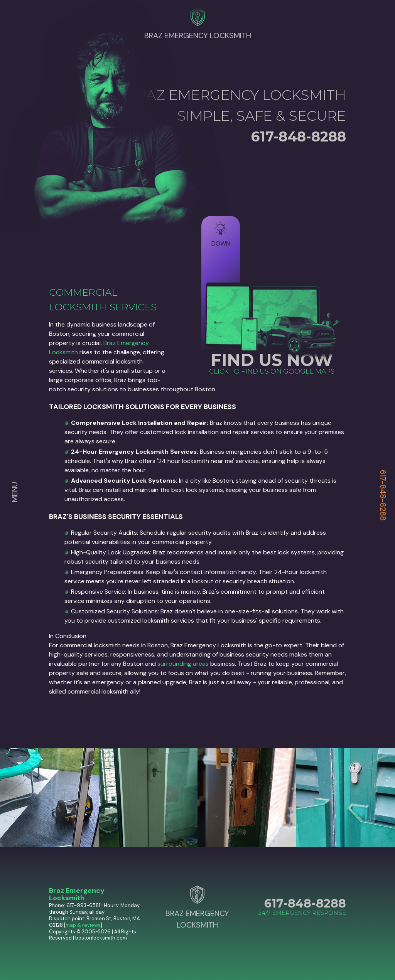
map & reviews (83, 925)
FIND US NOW (272, 360)
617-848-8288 (383, 495)
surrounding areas (183, 664)
